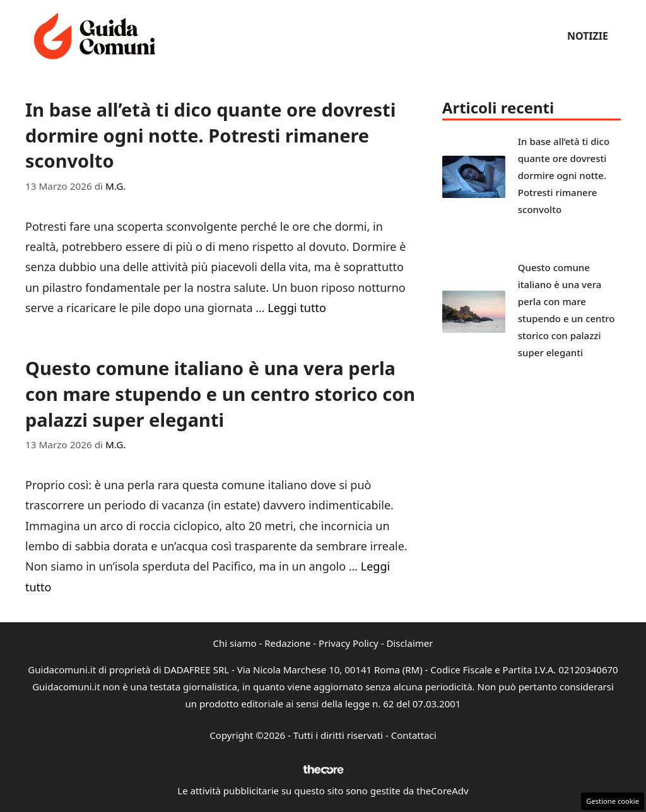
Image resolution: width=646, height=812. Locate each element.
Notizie (588, 36)
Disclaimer (409, 643)
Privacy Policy (349, 643)
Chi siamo (235, 643)
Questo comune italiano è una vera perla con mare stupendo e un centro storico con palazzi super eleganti (220, 393)
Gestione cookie (613, 801)
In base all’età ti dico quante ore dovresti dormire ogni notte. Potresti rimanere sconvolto (210, 135)
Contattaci (414, 735)
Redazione (287, 643)
